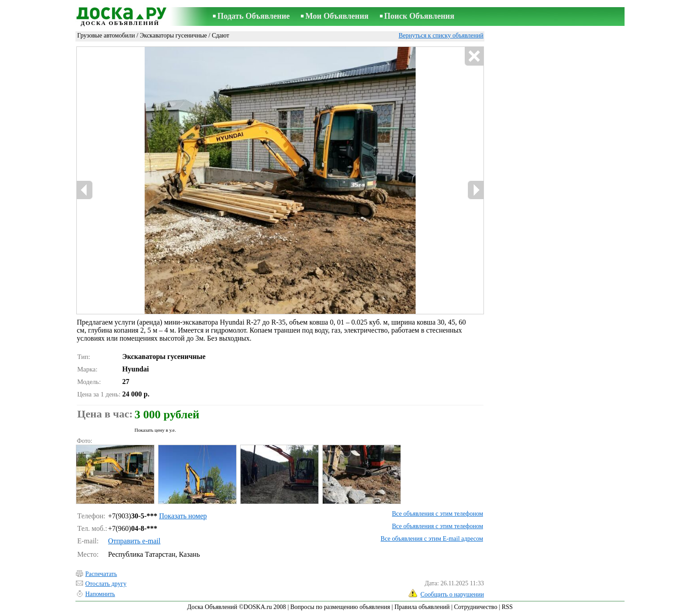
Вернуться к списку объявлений (441, 35)
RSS (507, 607)
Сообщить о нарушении (452, 594)
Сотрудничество (476, 607)
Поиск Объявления (419, 16)
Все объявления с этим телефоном (437, 514)
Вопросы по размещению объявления (340, 607)
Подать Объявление (254, 16)
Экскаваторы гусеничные (173, 35)
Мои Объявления (337, 16)
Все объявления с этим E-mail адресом (432, 539)
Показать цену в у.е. (155, 430)
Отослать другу (106, 584)
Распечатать (101, 574)
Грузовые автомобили (106, 35)
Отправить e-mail (134, 541)
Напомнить (100, 594)
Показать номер (183, 516)
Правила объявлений (422, 607)
